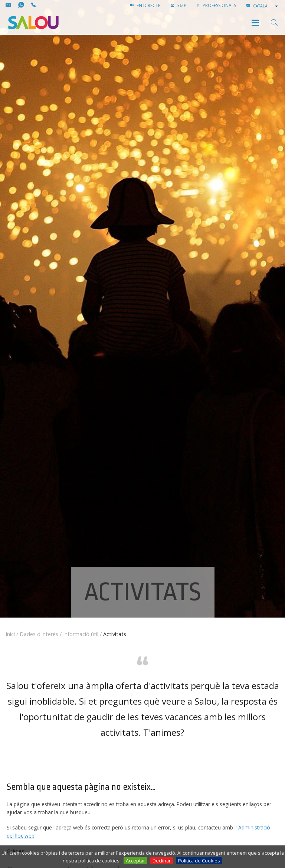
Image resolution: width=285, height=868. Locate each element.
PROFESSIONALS (216, 5)
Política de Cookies (199, 861)
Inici (10, 634)
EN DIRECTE (145, 5)
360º (178, 5)
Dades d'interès (39, 634)
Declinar (162, 861)
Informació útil (81, 634)
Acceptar (135, 861)
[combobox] (266, 6)
